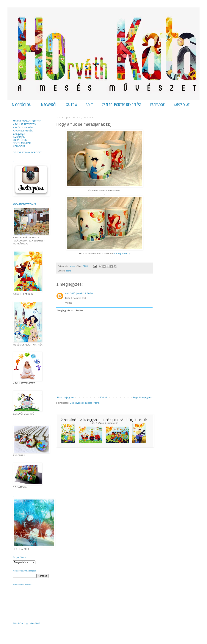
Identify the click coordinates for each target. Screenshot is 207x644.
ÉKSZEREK (19, 134)
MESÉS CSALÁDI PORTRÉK (28, 121)
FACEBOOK (157, 105)
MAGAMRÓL (49, 105)
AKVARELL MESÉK (23, 131)
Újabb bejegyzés (66, 398)
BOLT (89, 105)
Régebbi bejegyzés (142, 398)
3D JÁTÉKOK (20, 140)
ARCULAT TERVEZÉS (24, 124)
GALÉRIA (71, 105)
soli (67, 293)
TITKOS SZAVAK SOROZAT (27, 153)
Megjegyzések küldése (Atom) (85, 403)
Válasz (69, 303)
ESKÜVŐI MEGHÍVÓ (24, 128)
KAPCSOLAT (182, 105)
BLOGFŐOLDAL (22, 105)
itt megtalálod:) (122, 253)
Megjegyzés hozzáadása (70, 310)
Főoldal (103, 398)
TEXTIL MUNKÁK (22, 143)
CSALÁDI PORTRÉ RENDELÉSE (122, 105)
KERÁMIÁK (19, 137)
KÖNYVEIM (19, 146)
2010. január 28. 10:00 (81, 293)
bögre (68, 271)
